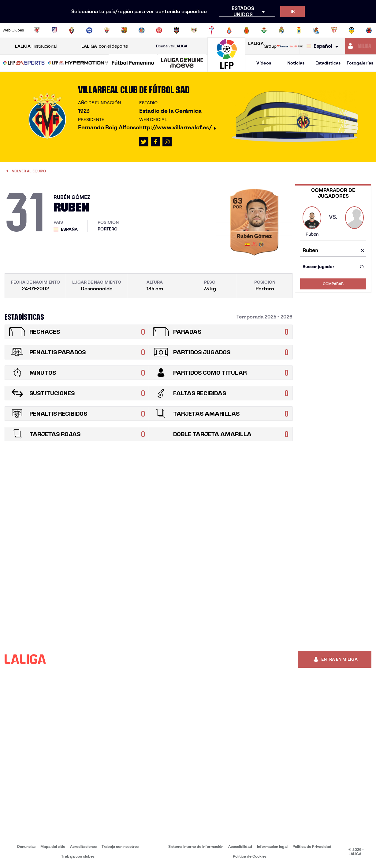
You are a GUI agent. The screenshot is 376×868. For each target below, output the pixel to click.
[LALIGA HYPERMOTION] (78, 63)
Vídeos (264, 63)
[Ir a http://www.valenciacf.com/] (352, 30)
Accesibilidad (240, 846)
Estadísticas (328, 63)
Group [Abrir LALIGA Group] (262, 46)
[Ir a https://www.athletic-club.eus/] (37, 30)
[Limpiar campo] (362, 251)
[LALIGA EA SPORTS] (24, 63)
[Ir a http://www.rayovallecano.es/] (194, 30)
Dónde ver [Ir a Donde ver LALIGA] (172, 46)
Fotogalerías (360, 63)
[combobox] (333, 251)
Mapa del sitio (53, 846)
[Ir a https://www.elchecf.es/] (107, 30)
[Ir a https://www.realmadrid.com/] (281, 30)
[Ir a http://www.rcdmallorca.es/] (247, 30)
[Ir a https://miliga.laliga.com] (361, 46)
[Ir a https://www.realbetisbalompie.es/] (264, 30)
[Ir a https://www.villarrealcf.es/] (369, 30)
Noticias (296, 63)
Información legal (272, 846)
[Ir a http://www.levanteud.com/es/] (177, 30)
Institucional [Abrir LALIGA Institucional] (36, 46)
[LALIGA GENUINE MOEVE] (182, 63)
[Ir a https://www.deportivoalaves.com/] (89, 30)
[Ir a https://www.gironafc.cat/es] (159, 30)
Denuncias (26, 846)
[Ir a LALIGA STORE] (290, 46)
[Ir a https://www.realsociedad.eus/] (316, 30)
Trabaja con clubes (78, 856)
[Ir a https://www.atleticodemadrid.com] (54, 30)
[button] (24, 63)
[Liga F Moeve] (133, 63)
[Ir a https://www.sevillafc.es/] (334, 30)
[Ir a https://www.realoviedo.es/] (299, 30)
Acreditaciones (83, 846)
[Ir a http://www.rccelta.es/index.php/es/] (212, 30)
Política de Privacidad (312, 846)
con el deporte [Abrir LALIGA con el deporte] (105, 46)
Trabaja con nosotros (120, 846)
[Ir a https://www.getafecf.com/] (142, 30)
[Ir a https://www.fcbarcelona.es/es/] (124, 30)
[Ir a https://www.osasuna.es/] (72, 30)
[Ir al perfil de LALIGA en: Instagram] (167, 142)
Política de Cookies (250, 856)
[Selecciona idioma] (324, 46)
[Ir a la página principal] (226, 69)
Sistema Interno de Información (196, 846)
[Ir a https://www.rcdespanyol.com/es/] (229, 30)
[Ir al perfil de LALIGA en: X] (144, 142)
